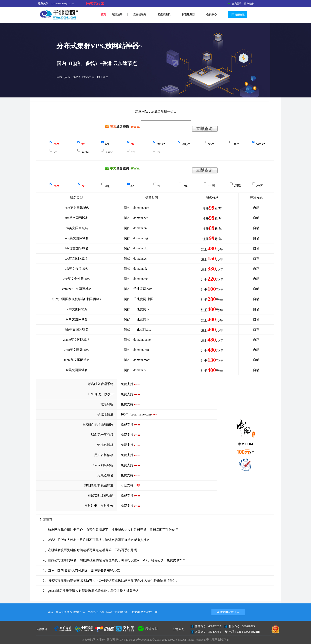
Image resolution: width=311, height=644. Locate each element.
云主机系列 (140, 14)
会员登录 (236, 4)
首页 (103, 14)
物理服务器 (188, 14)
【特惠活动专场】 (95, 3)
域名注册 (117, 14)
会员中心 (211, 14)
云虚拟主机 (164, 14)
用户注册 (248, 4)
